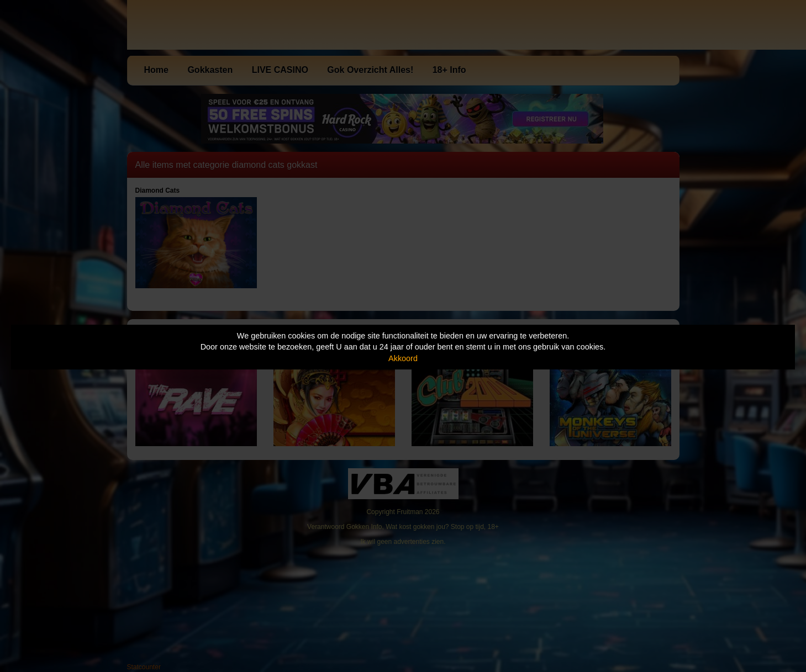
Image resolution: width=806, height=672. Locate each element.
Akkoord (403, 358)
